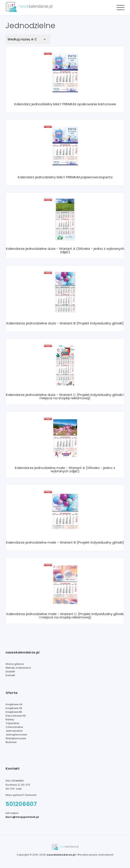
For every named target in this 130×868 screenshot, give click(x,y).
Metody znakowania (18, 668)
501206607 (21, 804)
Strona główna (15, 664)
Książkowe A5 (14, 708)
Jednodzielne (14, 731)
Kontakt (10, 675)
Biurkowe (11, 742)
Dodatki (10, 671)
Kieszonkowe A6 (16, 716)
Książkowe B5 (14, 712)
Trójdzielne (12, 723)
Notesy (10, 719)
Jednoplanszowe (16, 735)
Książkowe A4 (14, 704)
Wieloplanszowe (16, 738)
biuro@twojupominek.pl (22, 817)
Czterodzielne (14, 727)
